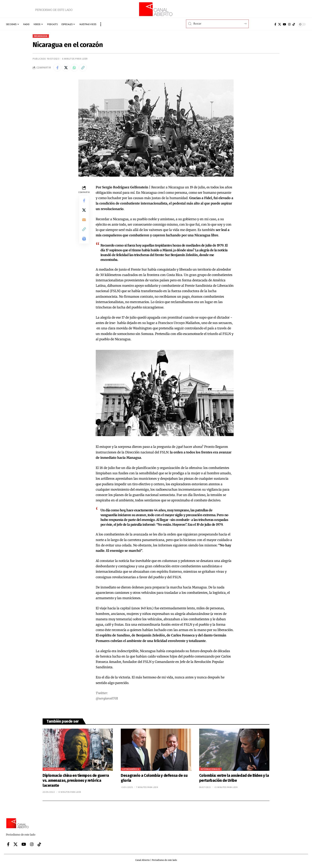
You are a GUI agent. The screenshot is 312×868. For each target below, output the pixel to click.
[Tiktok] (294, 24)
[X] (280, 24)
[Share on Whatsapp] (74, 68)
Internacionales (54, 769)
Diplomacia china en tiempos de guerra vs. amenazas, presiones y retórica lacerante (76, 781)
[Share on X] (66, 68)
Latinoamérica (131, 769)
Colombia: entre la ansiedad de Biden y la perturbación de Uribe (234, 778)
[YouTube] (285, 24)
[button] (101, 24)
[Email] (84, 220)
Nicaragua (41, 36)
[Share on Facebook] (57, 68)
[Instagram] (289, 24)
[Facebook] (275, 24)
